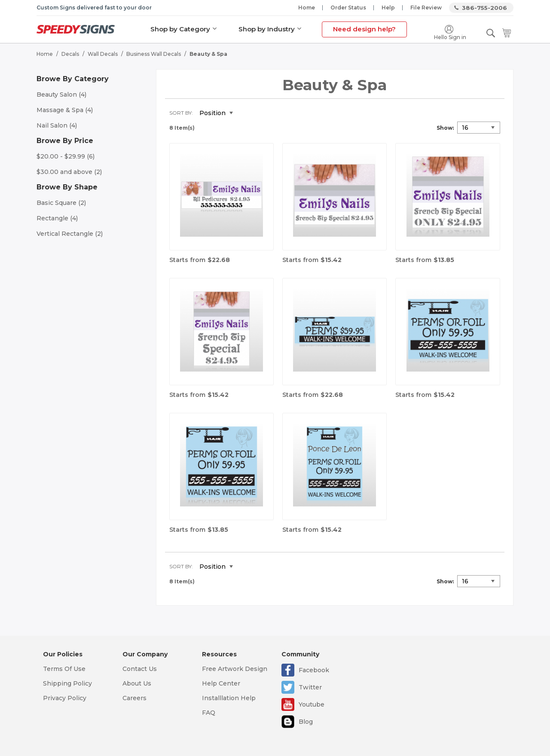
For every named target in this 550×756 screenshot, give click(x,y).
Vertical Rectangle (70, 234)
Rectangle (57, 218)
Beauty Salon (61, 94)
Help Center (221, 683)
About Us (137, 683)
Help (388, 8)
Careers (134, 698)
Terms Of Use (64, 669)
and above (69, 172)
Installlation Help (229, 698)
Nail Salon (57, 125)
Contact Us (140, 669)
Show (445, 128)
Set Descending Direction (246, 113)
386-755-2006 (484, 8)
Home (307, 8)
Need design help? (364, 29)
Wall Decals (103, 54)
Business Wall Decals (154, 54)
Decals (70, 54)
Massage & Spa (65, 110)
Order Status (348, 8)
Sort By (180, 113)
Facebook (314, 670)
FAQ (209, 713)
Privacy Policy (65, 698)
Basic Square (61, 203)
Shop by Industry (267, 29)
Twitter (310, 687)
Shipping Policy (67, 683)
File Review (426, 8)
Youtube (312, 704)
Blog (306, 722)
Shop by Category (180, 29)
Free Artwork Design (235, 669)
